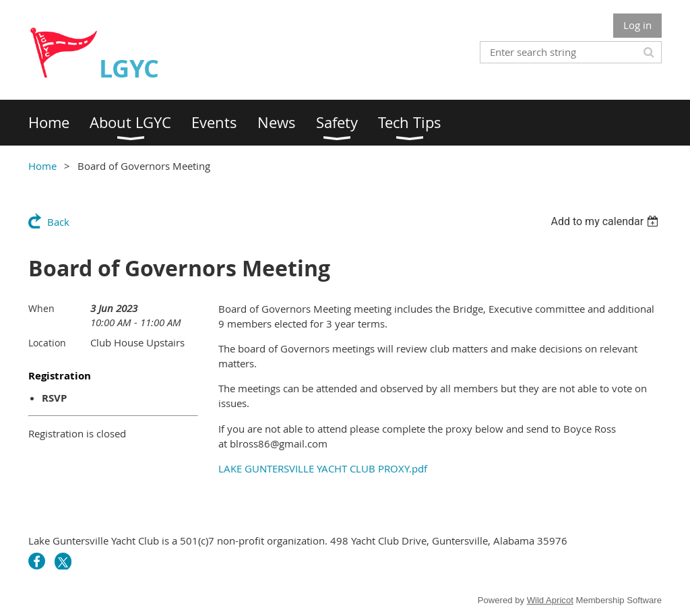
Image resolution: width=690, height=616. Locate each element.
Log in (637, 25)
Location (47, 343)
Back (58, 222)
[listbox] (606, 221)
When (41, 308)
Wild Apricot (550, 600)
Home (42, 166)
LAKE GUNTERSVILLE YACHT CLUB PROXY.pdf (323, 468)
